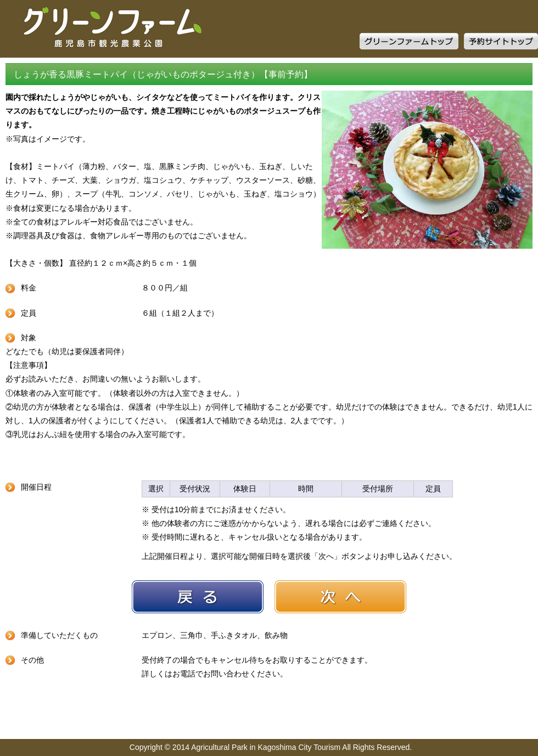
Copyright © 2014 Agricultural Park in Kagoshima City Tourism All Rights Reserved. (271, 747)
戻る (198, 597)
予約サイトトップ (501, 41)
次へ (340, 597)
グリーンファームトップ (409, 41)
